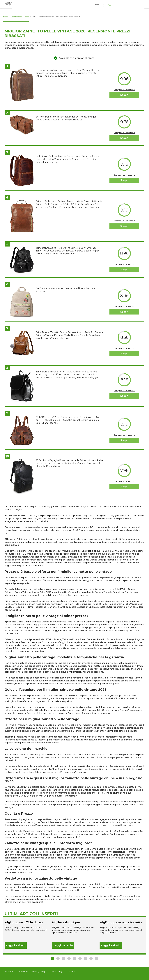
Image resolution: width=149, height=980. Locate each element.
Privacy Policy (39, 972)
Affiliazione (23, 972)
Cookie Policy (56, 972)
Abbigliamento (111, 4)
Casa (126, 4)
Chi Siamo (9, 972)
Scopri (124, 95)
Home (97, 4)
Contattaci (71, 972)
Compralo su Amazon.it (124, 90)
